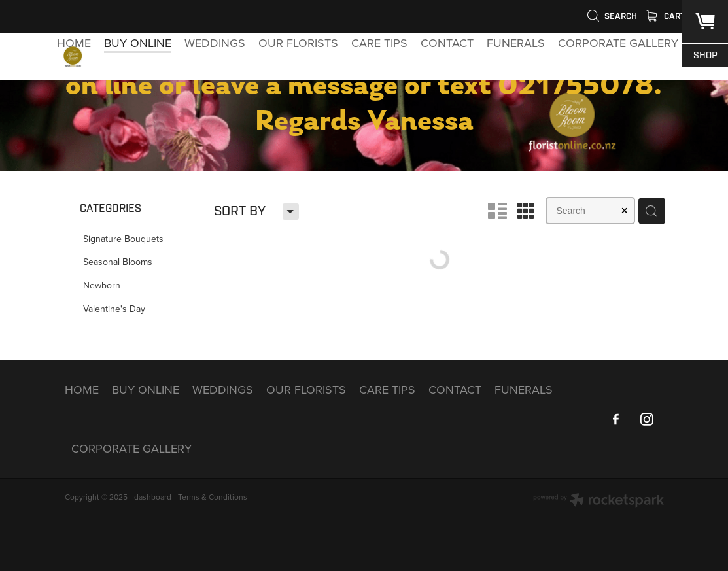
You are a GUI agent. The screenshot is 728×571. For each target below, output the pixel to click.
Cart (666, 16)
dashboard (153, 497)
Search (612, 16)
